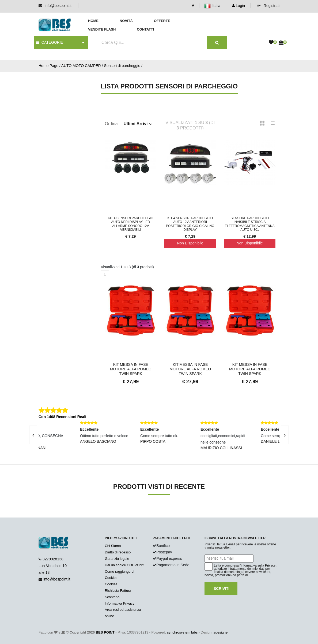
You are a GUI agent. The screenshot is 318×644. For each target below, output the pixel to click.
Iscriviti (221, 589)
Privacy (270, 565)
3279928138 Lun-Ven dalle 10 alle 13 (53, 566)
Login (238, 6)
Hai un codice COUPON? (124, 565)
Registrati (268, 6)
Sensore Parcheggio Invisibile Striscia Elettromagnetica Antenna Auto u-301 (250, 224)
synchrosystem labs (182, 632)
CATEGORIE (50, 42)
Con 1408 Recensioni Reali (62, 417)
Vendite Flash (102, 29)
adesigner (221, 632)
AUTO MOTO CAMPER (81, 66)
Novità (126, 21)
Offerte (162, 21)
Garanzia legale (117, 559)
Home (93, 21)
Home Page (48, 66)
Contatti (145, 29)
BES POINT (105, 632)
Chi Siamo (113, 546)
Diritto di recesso (118, 552)
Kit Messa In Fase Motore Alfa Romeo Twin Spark (131, 369)
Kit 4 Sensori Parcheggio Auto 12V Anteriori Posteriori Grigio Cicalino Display (190, 224)
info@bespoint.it (58, 6)
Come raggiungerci (119, 572)
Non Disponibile (190, 243)
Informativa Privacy (120, 603)
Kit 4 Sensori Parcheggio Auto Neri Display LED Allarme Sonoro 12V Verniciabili (131, 224)
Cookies (111, 578)
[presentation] (33, 435)
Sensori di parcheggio (122, 66)
